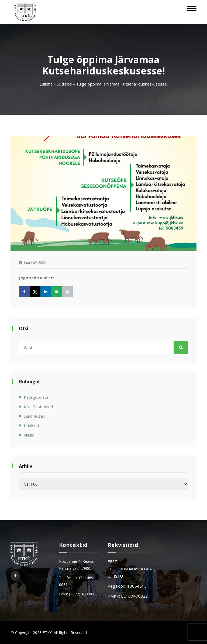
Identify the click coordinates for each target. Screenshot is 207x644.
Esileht (46, 84)
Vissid (29, 435)
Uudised (64, 84)
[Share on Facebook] (24, 292)
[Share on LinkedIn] (46, 292)
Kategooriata (36, 397)
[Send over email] (57, 292)
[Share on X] (35, 292)
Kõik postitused (38, 407)
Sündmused (34, 416)
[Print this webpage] (67, 292)
